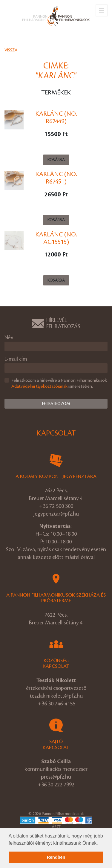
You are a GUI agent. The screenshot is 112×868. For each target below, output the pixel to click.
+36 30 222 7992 (56, 785)
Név (9, 338)
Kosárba (56, 160)
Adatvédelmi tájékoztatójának (39, 386)
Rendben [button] (56, 857)
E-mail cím (16, 359)
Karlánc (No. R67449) (56, 117)
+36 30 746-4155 (57, 704)
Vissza (11, 50)
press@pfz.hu (56, 777)
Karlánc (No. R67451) (56, 178)
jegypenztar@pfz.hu (56, 514)
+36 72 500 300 (56, 506)
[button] (100, 843)
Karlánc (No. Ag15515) (56, 238)
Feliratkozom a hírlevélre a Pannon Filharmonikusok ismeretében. (59, 384)
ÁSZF (56, 827)
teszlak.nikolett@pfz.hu (56, 696)
